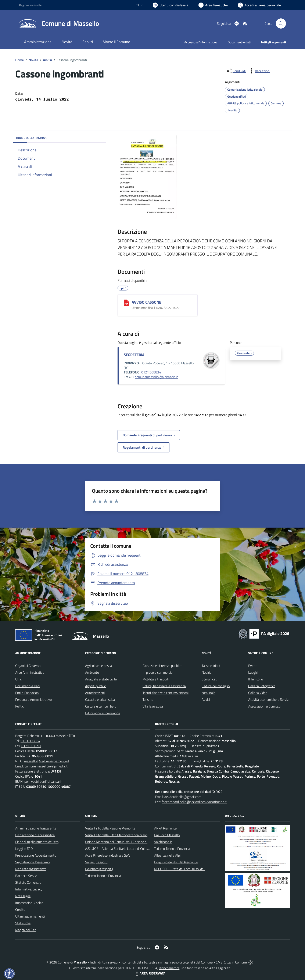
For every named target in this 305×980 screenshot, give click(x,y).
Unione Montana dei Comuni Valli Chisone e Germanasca (125, 842)
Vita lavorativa (153, 706)
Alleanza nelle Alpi (167, 855)
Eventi (253, 666)
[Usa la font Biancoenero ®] (171, 5)
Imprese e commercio (157, 672)
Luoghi (253, 672)
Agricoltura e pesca (98, 666)
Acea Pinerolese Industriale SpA (107, 855)
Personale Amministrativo (33, 699)
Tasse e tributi (211, 666)
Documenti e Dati (27, 686)
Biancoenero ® (169, 968)
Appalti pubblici (96, 686)
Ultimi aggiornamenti (30, 916)
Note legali (23, 896)
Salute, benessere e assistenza (164, 686)
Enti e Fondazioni (27, 693)
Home (19, 60)
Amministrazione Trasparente (36, 828)
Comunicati (209, 679)
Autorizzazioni (95, 693)
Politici (20, 706)
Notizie (207, 672)
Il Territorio (256, 679)
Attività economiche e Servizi (269, 699)
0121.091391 (31, 746)
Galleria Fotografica (262, 686)
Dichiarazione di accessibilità (35, 835)
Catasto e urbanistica (100, 699)
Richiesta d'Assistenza (31, 869)
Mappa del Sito (26, 930)
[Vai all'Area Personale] (259, 5)
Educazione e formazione (103, 713)
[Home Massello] (59, 23)
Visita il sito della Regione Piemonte (110, 828)
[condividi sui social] (236, 71)
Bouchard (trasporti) (99, 869)
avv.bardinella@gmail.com (183, 797)
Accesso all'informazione (201, 42)
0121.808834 (151, 372)
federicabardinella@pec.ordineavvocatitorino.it (194, 802)
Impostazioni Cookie (29, 903)
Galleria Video (258, 693)
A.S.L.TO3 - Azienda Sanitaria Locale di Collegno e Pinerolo (126, 849)
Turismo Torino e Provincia (103, 876)
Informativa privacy (29, 889)
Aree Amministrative (30, 672)
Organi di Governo (28, 666)
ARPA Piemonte (165, 828)
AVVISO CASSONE (146, 302)
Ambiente (92, 672)
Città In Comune (235, 962)
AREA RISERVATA (150, 973)
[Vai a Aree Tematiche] (213, 5)
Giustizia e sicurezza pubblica (163, 666)
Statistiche (23, 923)
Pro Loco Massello (167, 835)
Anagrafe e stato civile (101, 679)
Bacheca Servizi (26, 876)
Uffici (19, 679)
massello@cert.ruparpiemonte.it (47, 761)
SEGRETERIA (134, 355)
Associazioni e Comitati (264, 706)
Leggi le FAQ (24, 849)
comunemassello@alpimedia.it (156, 377)
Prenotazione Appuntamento (36, 855)
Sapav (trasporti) (97, 862)
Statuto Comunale (28, 882)
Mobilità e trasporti (156, 679)
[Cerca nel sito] (281, 23)
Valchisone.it (163, 842)
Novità (33, 60)
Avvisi (47, 60)
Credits (20, 910)
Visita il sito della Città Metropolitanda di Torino (118, 835)
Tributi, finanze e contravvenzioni (166, 693)
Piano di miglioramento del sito (37, 842)
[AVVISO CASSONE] (126, 303)
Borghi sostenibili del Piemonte (176, 862)
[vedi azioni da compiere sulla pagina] (259, 71)
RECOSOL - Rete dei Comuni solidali (180, 869)
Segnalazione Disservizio (32, 862)
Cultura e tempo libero (101, 706)
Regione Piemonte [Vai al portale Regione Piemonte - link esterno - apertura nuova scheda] (30, 5)
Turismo (148, 699)
